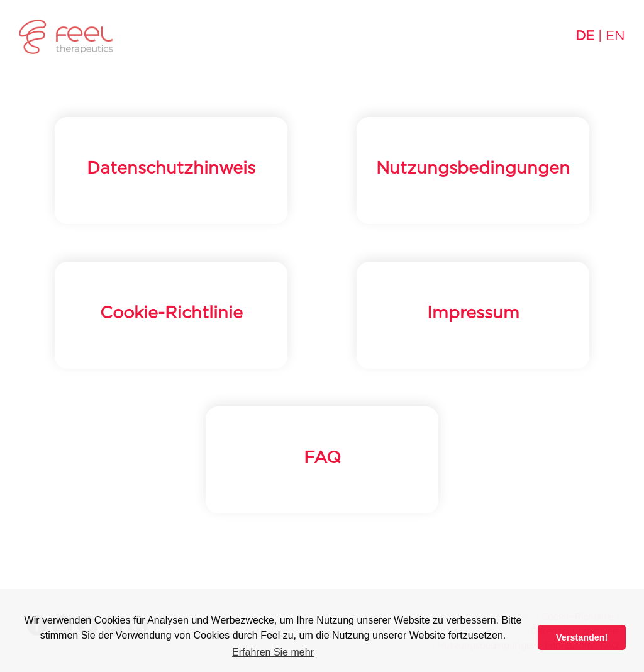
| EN (600, 36)
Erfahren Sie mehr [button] (273, 652)
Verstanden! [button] (582, 637)
